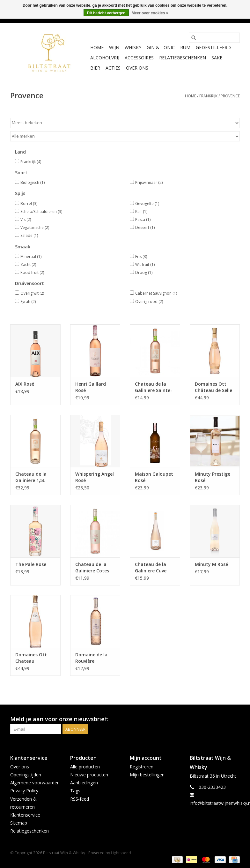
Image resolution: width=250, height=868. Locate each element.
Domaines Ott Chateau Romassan (31, 658)
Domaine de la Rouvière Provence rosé (91, 658)
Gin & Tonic (161, 47)
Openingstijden (26, 775)
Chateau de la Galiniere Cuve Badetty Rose (151, 568)
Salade (29, 235)
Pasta (143, 219)
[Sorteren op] (125, 123)
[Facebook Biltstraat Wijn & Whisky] (223, 719)
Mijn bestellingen (147, 775)
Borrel (29, 204)
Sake (217, 58)
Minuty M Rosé (211, 564)
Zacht (28, 264)
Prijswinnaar (149, 182)
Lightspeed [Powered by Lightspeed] (121, 853)
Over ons (137, 68)
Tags (75, 791)
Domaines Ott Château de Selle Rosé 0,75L (213, 387)
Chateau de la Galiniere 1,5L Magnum (31, 477)
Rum (185, 47)
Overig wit (32, 293)
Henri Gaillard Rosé (91, 387)
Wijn (114, 47)
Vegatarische (35, 227)
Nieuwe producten (89, 775)
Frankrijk (208, 96)
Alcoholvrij (105, 58)
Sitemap (19, 823)
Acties (113, 68)
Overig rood (149, 302)
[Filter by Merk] (125, 136)
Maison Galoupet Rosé (154, 477)
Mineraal (31, 257)
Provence (230, 96)
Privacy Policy (24, 791)
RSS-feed (80, 799)
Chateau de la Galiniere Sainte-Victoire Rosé (154, 387)
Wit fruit (145, 264)
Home (97, 47)
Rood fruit (32, 272)
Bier (95, 68)
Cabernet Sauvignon (156, 293)
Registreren (142, 767)
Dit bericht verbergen (106, 13)
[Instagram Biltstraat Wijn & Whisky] (235, 719)
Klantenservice (25, 815)
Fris (141, 257)
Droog (144, 272)
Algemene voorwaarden (35, 783)
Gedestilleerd (213, 47)
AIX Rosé (25, 384)
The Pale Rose (31, 564)
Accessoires (139, 58)
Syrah (28, 302)
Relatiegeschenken (183, 58)
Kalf (141, 211)
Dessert (145, 227)
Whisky (133, 47)
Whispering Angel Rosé (95, 477)
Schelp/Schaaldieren (41, 211)
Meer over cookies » (150, 13)
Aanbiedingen (84, 783)
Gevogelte (147, 204)
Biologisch (33, 182)
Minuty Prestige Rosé (213, 477)
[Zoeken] (214, 38)
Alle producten (85, 767)
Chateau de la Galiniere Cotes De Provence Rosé (95, 568)
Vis (26, 219)
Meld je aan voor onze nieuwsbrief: (59, 719)
